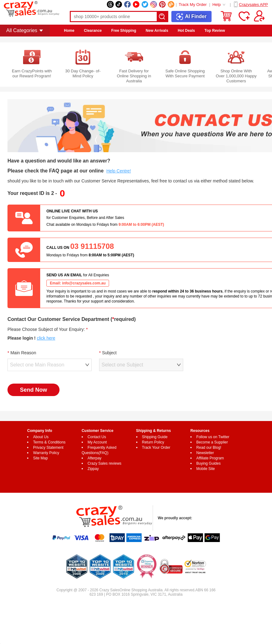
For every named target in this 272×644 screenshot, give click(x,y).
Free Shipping (124, 31)
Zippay (93, 469)
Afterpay (95, 458)
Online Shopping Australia (141, 590)
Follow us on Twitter (213, 437)
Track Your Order (156, 448)
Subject (109, 353)
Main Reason (23, 353)
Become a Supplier (212, 442)
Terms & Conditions (49, 442)
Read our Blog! (209, 448)
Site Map (40, 458)
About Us (41, 437)
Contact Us (97, 437)
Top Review (215, 31)
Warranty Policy (46, 453)
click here (46, 338)
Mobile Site (205, 469)
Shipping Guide (155, 437)
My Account (97, 442)
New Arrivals (157, 31)
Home (69, 31)
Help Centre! (119, 171)
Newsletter (205, 453)
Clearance (93, 31)
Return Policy (153, 442)
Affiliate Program (210, 458)
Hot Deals (186, 31)
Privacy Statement (48, 448)
